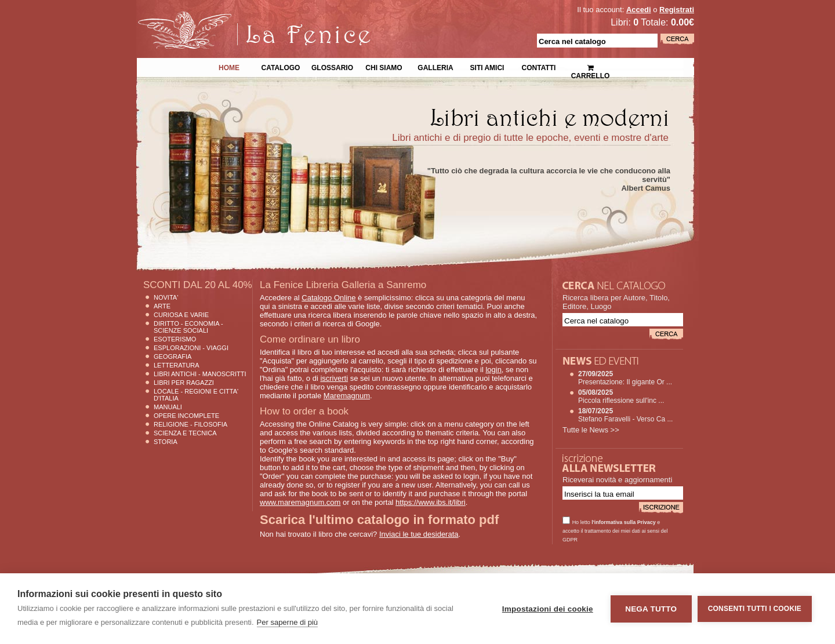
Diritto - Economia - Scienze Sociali (188, 327)
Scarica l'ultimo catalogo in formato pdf (379, 520)
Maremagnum (347, 396)
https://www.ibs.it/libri (431, 502)
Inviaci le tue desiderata (419, 534)
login (493, 370)
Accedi (639, 10)
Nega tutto (651, 609)
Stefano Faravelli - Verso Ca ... (625, 419)
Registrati (677, 10)
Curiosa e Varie (181, 315)
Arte (162, 306)
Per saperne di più (288, 622)
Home (229, 67)
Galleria (435, 67)
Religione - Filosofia (190, 424)
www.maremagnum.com (300, 502)
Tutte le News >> (591, 430)
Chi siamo (384, 67)
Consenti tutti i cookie (755, 609)
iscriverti (334, 378)
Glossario (332, 67)
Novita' (166, 297)
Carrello (591, 67)
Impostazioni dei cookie (548, 609)
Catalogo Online (328, 298)
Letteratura (177, 365)
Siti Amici (487, 67)
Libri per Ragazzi (184, 383)
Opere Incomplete (186, 416)
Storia (166, 442)
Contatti (539, 67)
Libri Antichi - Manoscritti (200, 374)
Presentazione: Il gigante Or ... (625, 382)
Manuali (168, 407)
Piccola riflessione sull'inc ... (621, 401)
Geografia (173, 356)
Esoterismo (175, 339)
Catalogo (281, 67)
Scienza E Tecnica (185, 433)
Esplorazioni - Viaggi (191, 348)
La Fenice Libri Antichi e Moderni (238, 17)
